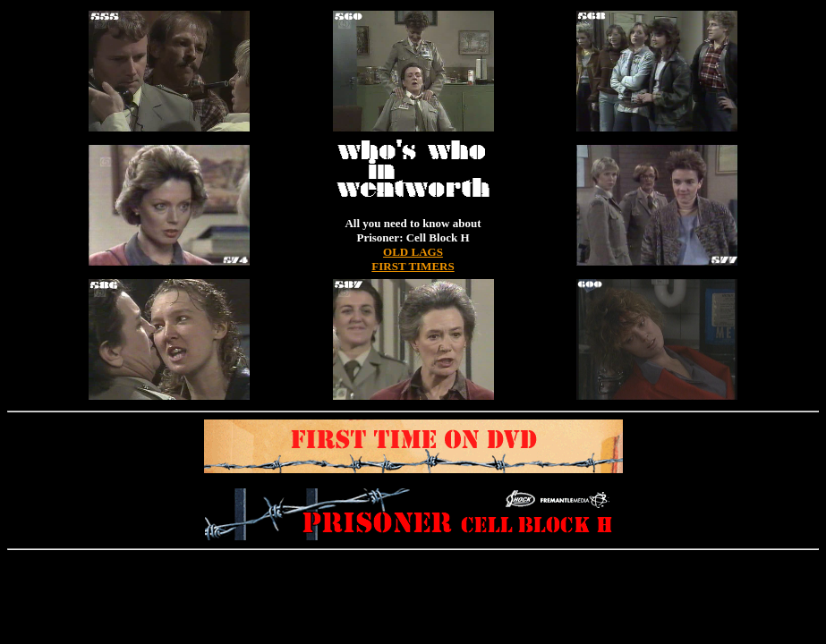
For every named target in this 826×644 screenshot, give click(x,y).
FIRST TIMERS (413, 266)
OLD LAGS (413, 252)
